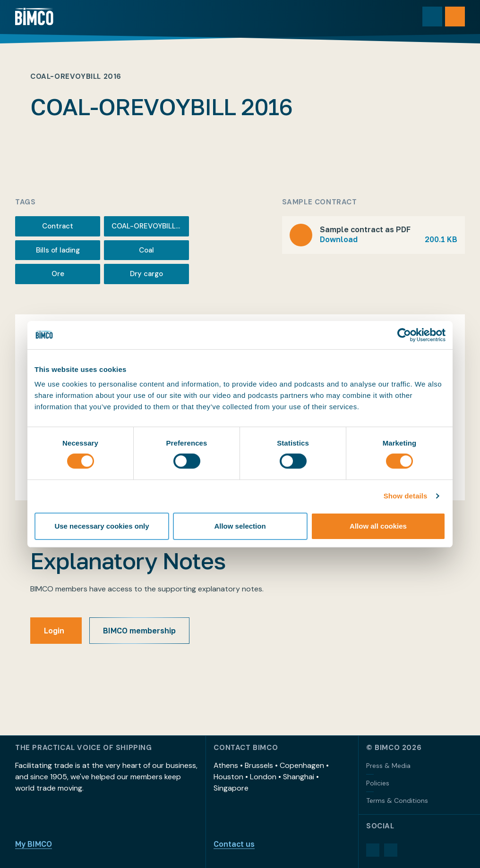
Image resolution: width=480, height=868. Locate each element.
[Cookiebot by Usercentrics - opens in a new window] (404, 335)
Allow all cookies (378, 526)
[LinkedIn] (373, 850)
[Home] (34, 17)
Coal (146, 250)
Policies (378, 783)
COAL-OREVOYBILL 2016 (150, 226)
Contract (58, 226)
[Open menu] (455, 17)
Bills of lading (58, 250)
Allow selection (240, 526)
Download (389, 239)
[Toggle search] (432, 17)
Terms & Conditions (397, 801)
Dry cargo (146, 274)
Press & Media (388, 766)
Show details (406, 496)
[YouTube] (391, 850)
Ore (58, 274)
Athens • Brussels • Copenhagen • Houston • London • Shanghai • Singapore (271, 777)
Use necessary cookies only (102, 526)
